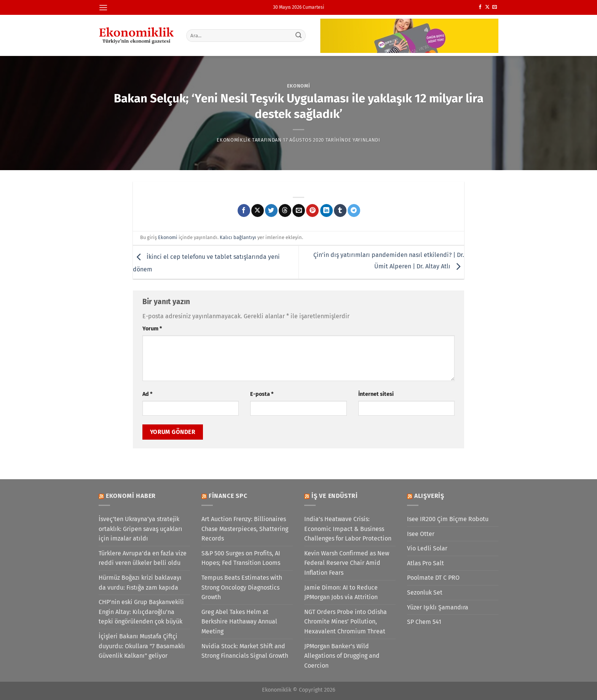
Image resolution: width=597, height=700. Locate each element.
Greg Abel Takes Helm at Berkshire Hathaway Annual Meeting (239, 622)
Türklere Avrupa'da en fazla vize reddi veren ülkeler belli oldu (143, 558)
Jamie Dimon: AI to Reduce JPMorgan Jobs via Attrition (341, 592)
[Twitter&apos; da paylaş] (271, 210)
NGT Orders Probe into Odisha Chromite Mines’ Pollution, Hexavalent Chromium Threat (346, 622)
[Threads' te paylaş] (285, 210)
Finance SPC (228, 496)
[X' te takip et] (487, 7)
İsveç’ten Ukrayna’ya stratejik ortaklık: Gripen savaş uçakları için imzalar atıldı (140, 529)
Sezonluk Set (425, 592)
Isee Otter (421, 534)
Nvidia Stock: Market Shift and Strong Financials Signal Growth (245, 651)
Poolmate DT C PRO (433, 578)
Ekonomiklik (234, 140)
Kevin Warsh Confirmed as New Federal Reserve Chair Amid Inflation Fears (347, 563)
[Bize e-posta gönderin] (495, 7)
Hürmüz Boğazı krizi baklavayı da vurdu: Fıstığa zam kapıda (140, 583)
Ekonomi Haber (131, 496)
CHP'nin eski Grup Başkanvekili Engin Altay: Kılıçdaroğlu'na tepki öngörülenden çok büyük (141, 612)
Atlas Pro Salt (425, 563)
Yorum (152, 329)
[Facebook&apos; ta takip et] (480, 7)
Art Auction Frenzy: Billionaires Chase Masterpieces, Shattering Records (245, 529)
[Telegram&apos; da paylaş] (354, 210)
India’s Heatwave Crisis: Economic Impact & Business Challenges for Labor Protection (348, 529)
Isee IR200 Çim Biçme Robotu (448, 519)
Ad (147, 394)
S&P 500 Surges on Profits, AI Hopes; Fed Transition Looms (241, 558)
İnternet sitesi (376, 394)
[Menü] (103, 7)
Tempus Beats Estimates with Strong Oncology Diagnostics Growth (242, 587)
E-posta (262, 394)
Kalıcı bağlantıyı (238, 237)
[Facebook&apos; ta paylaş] (244, 210)
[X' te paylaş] (258, 210)
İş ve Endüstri (335, 496)
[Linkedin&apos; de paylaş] (326, 210)
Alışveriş (429, 496)
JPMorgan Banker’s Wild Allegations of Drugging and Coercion (342, 656)
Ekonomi (299, 86)
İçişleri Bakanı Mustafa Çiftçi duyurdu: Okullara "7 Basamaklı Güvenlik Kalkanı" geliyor (142, 646)
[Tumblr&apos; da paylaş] (340, 210)
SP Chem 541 (424, 622)
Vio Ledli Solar (427, 548)
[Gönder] (299, 35)
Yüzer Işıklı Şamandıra (438, 607)
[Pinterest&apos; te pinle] (312, 210)
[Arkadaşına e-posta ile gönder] (299, 210)
